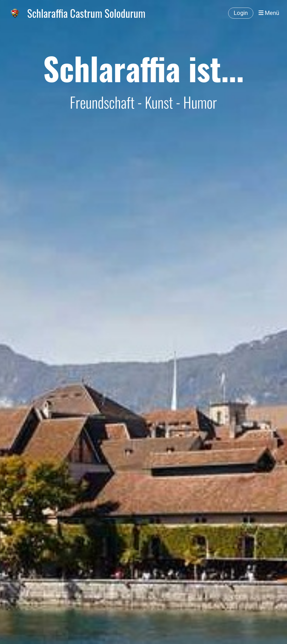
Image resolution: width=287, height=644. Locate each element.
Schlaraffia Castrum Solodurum (86, 13)
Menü (269, 13)
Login (241, 13)
